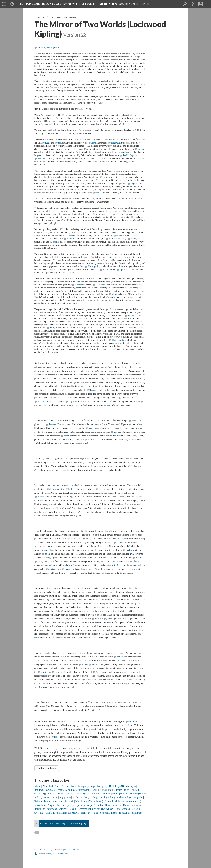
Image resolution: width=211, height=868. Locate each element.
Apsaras (123, 270)
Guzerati (120, 542)
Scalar (48, 854)
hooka (134, 239)
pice (55, 180)
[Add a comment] (38, 833)
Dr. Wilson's (92, 328)
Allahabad (42, 497)
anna (98, 193)
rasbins (68, 569)
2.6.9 (53, 854)
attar (97, 619)
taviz (84, 664)
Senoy (53, 328)
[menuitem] (4, 4)
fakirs (124, 183)
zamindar (140, 558)
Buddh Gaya (129, 155)
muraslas (133, 722)
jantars (95, 664)
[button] (193, 4)
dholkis (52, 569)
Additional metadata (47, 768)
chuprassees (55, 489)
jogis (133, 183)
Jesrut (94, 143)
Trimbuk (132, 315)
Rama (48, 143)
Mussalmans (43, 401)
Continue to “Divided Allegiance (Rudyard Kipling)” (64, 823)
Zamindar (113, 239)
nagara (136, 565)
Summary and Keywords (49, 48)
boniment (93, 428)
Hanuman (115, 143)
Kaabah (94, 390)
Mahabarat (100, 285)
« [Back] (36, 823)
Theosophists (118, 340)
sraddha (41, 159)
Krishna (99, 672)
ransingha (115, 565)
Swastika (45, 672)
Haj (70, 401)
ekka (58, 242)
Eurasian (71, 239)
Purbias (72, 489)
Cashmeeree (104, 489)
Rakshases (107, 270)
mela (105, 177)
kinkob (141, 149)
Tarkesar (53, 424)
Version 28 (38, 850)
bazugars (136, 421)
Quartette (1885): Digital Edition (52, 17)
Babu (120, 236)
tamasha (121, 657)
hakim (48, 554)
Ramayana (80, 285)
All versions (68, 850)
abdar (66, 436)
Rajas (40, 561)
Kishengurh (93, 266)
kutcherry (130, 550)
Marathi (115, 294)
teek (108, 405)
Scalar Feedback (62, 854)
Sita (60, 143)
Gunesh (59, 672)
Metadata (76, 850)
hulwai (117, 432)
